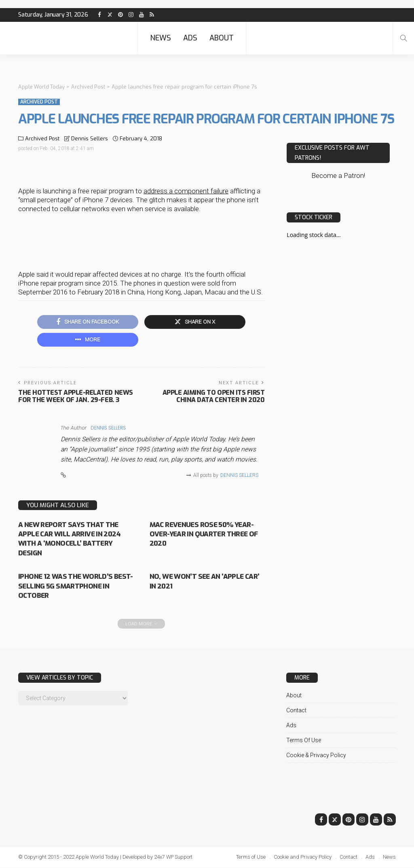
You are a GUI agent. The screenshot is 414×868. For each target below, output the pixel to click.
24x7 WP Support (174, 858)
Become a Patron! (338, 175)
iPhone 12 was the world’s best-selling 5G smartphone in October (76, 587)
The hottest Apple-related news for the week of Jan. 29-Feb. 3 (76, 397)
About (222, 38)
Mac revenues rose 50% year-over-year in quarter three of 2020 (206, 535)
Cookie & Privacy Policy (316, 756)
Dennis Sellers (90, 138)
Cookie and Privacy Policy (303, 858)
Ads (190, 38)
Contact (296, 711)
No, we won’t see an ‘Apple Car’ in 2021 (199, 582)
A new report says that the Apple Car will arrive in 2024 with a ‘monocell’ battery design (72, 540)
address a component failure (186, 191)
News (161, 38)
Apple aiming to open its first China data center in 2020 (214, 397)
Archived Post (39, 102)
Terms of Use (304, 741)
